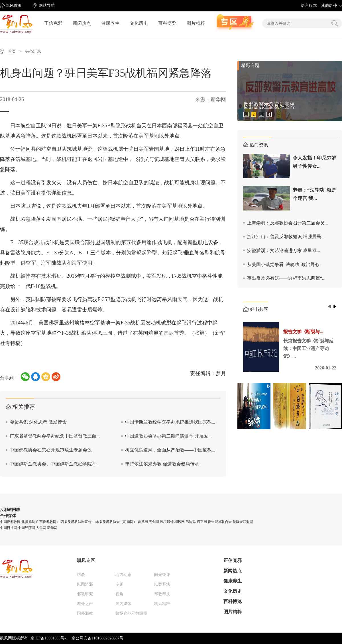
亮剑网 (154, 522)
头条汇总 (33, 51)
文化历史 (139, 23)
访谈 (81, 575)
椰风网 (180, 522)
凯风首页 (14, 6)
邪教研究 (85, 594)
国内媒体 (123, 604)
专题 (119, 584)
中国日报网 (9, 528)
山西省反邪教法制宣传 (74, 522)
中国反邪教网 (10, 522)
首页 (12, 51)
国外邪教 (85, 613)
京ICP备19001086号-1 (49, 638)
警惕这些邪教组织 (131, 613)
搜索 (335, 23)
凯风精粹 (162, 604)
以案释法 (162, 584)
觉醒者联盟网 (243, 522)
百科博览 (167, 23)
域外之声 (85, 604)
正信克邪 (53, 23)
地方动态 (123, 575)
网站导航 (47, 6)
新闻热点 (82, 23)
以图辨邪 (85, 584)
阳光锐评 (162, 575)
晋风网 (143, 522)
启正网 (202, 522)
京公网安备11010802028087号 (97, 638)
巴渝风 (191, 522)
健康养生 (110, 23)
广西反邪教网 (46, 522)
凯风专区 (86, 560)
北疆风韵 (28, 522)
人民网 (41, 528)
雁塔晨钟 (167, 522)
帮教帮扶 (162, 594)
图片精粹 (196, 23)
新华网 (52, 528)
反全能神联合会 (220, 522)
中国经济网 (27, 528)
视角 (119, 594)
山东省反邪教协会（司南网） (115, 522)
